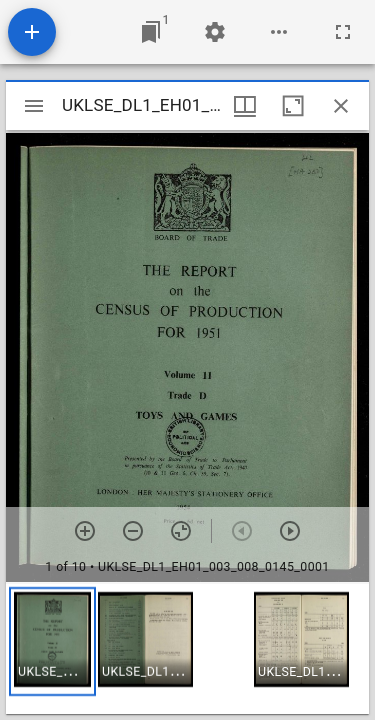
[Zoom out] (133, 531)
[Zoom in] (85, 531)
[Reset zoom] (181, 531)
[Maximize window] (293, 106)
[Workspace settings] (215, 32)
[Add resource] (32, 32)
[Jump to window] (151, 32)
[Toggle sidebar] (34, 106)
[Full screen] (343, 32)
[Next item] (290, 531)
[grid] (187, 649)
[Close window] (341, 106)
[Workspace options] (279, 32)
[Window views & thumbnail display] (245, 106)
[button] (52, 641)
